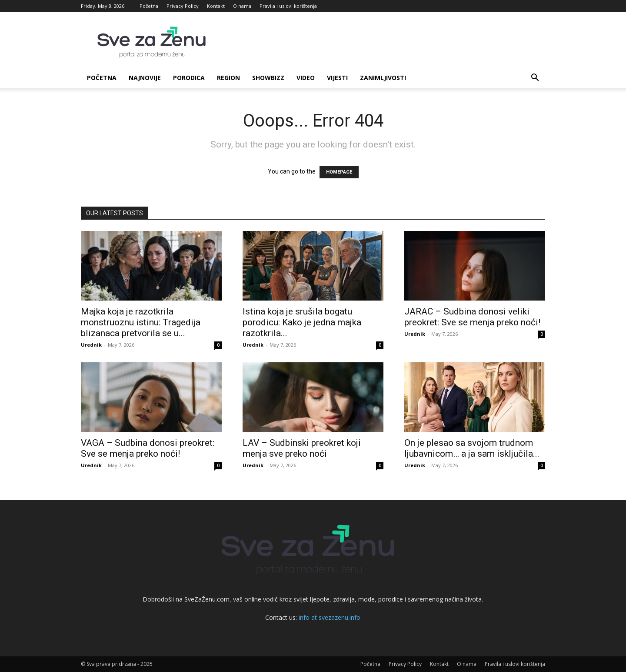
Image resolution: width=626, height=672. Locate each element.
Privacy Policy (183, 6)
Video (306, 78)
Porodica (189, 78)
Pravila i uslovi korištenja (288, 6)
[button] (535, 79)
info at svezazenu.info (330, 617)
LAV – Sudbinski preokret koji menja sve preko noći (302, 448)
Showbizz (268, 78)
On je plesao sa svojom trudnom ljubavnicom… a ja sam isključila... (472, 448)
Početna (149, 6)
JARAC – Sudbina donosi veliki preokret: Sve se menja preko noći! (472, 317)
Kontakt (216, 6)
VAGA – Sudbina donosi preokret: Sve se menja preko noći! (148, 448)
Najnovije (145, 78)
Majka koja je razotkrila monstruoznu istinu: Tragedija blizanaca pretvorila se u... (141, 322)
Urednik (91, 345)
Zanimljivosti (383, 78)
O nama (242, 6)
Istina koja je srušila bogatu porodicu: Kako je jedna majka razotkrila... (302, 322)
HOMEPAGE (339, 172)
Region (228, 78)
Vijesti (337, 78)
